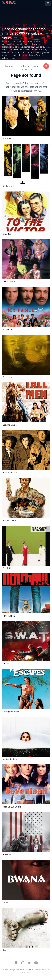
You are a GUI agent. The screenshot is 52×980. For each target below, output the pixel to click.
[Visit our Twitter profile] (29, 963)
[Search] (23, 66)
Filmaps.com (14, 970)
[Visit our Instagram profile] (23, 963)
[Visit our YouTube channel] (36, 963)
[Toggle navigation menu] (48, 3)
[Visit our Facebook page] (16, 963)
